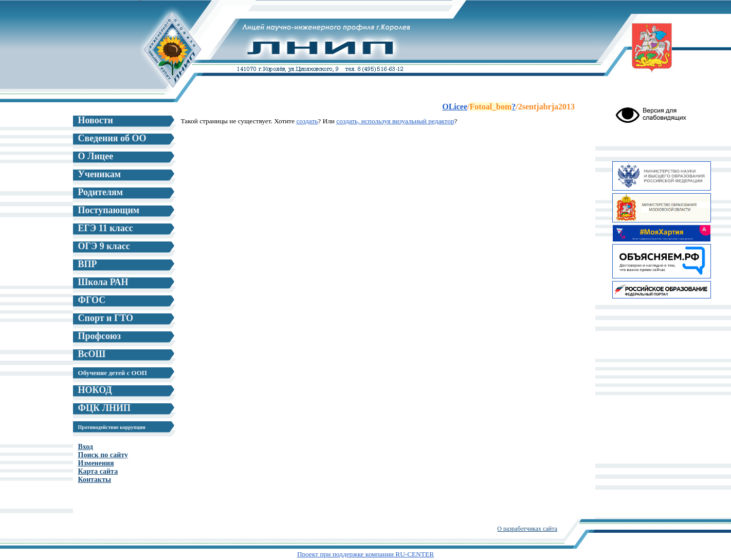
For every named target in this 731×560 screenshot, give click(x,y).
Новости (96, 120)
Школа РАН (103, 282)
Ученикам (99, 174)
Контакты (95, 480)
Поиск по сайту (103, 455)
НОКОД (95, 390)
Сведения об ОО (112, 138)
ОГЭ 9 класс (104, 246)
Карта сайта (98, 471)
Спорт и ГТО (106, 318)
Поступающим (109, 210)
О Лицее (96, 156)
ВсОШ (92, 354)
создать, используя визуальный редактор (395, 121)
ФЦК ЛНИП (104, 408)
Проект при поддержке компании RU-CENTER (365, 554)
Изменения (96, 463)
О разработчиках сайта (527, 529)
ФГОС (92, 300)
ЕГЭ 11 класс (106, 228)
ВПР (88, 264)
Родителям (100, 192)
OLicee (455, 107)
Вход (86, 447)
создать (307, 121)
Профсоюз (99, 336)
